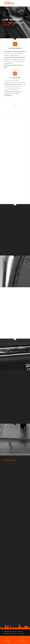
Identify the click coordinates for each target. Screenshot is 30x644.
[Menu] (26, 3)
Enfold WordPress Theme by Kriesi (17, 633)
